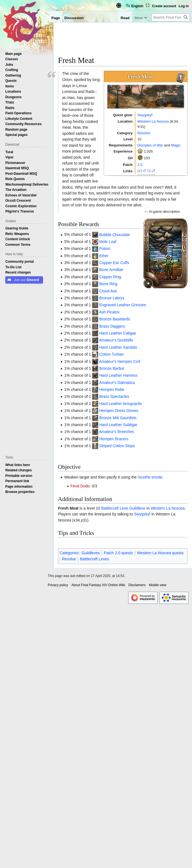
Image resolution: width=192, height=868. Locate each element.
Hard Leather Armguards (121, 404)
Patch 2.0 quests (118, 553)
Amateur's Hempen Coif (120, 361)
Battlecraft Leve (115, 508)
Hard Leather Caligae (118, 333)
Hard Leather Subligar (118, 425)
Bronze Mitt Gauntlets (118, 418)
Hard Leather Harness (118, 375)
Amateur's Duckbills (116, 340)
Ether (104, 256)
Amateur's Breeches (117, 432)
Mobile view (158, 585)
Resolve (144, 133)
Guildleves (91, 553)
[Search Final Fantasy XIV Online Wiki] (171, 17)
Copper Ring (110, 277)
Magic (176, 145)
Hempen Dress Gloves (119, 411)
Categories (69, 553)
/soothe (144, 477)
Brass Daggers (112, 326)
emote (157, 477)
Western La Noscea (153, 121)
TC (149, 171)
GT (140, 171)
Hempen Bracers (114, 439)
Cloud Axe (108, 291)
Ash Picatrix (109, 312)
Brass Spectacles (114, 396)
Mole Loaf (108, 242)
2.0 (140, 165)
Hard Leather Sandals (118, 347)
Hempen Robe (112, 389)
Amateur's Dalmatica (117, 383)
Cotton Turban (112, 354)
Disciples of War (150, 145)
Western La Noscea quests (160, 553)
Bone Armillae (111, 270)
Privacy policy (58, 585)
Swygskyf (145, 115)
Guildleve (137, 508)
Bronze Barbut (112, 368)
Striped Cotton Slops (117, 446)
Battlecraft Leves (95, 559)
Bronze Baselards (115, 319)
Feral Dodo (80, 486)
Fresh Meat (68, 508)
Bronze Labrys (112, 298)
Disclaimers (137, 585)
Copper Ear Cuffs (114, 263)
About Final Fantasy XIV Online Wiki (98, 585)
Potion (105, 249)
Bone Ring (108, 284)
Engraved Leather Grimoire (123, 305)
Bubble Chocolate (115, 235)
